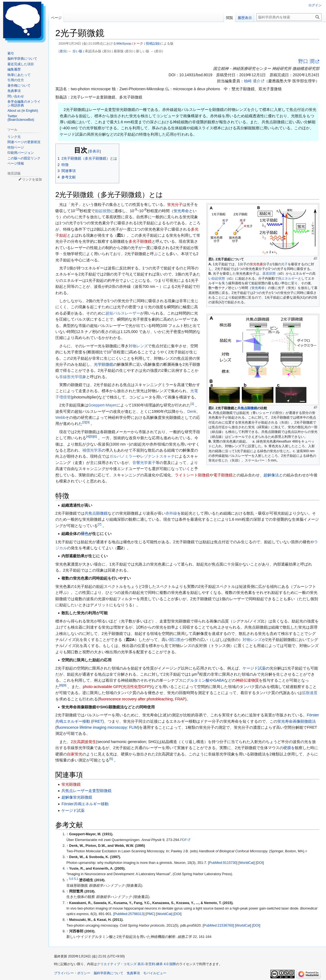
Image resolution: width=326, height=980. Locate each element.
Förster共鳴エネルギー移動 (85, 804)
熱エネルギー (288, 279)
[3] (88, 422)
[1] (192, 404)
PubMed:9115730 (223, 863)
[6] (95, 437)
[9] (65, 685)
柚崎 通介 (252, 81)
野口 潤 (306, 61)
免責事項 (133, 973)
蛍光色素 (256, 264)
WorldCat (246, 863)
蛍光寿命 (258, 288)
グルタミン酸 (198, 680)
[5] (92, 437)
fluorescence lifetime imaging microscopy (92, 727)
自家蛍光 (75, 754)
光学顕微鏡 (104, 364)
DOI (260, 863)
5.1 (76, 879)
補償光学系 (92, 450)
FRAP (180, 699)
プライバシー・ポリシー (72, 973)
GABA (219, 680)
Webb (60, 417)
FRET (98, 721)
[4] (88, 437)
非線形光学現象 (73, 377)
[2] (84, 422)
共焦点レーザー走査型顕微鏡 (86, 791)
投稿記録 (153, 43)
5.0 (71, 879)
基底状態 (269, 274)
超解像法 (271, 475)
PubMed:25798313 (129, 914)
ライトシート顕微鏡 (192, 475)
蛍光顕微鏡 (71, 784)
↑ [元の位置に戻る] (67, 834)
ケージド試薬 (254, 668)
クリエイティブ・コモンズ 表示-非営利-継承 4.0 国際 (136, 964)
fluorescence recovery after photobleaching (136, 699)
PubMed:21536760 (218, 926)
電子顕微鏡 (223, 475)
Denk (192, 411)
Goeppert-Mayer (102, 405)
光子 (284, 264)
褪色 (85, 534)
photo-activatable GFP (102, 687)
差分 (63, 51)
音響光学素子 (144, 463)
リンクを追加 (32, 179)
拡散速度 (310, 693)
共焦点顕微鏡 (247, 408)
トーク (138, 43)
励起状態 (218, 279)
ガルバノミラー (123, 456)
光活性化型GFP (136, 687)
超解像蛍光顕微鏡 (77, 797)
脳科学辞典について (108, 973)
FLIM (134, 727)
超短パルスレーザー (123, 313)
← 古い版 (75, 51)
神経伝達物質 (247, 680)
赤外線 (171, 513)
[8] (61, 685)
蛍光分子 (175, 204)
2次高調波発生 (83, 742)
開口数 (175, 640)
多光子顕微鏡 (140, 241)
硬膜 (287, 748)
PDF (184, 840)
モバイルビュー (155, 973)
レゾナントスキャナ (157, 456)
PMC (150, 914)
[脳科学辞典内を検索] (289, 17)
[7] (100, 524)
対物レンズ (138, 346)
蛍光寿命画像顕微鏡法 (297, 721)
